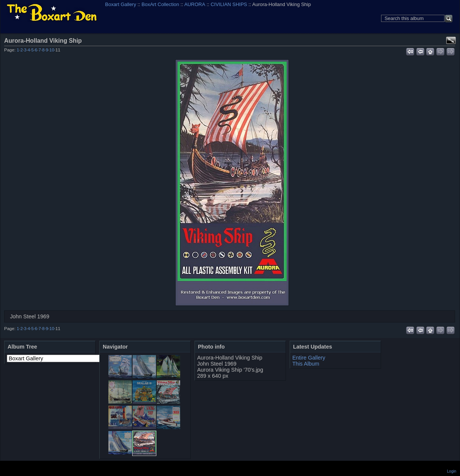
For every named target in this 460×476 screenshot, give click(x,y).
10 (52, 50)
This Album (306, 364)
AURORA (195, 4)
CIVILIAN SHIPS (229, 4)
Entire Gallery (309, 358)
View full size (451, 40)
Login (452, 471)
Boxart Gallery (120, 4)
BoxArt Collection (160, 4)
